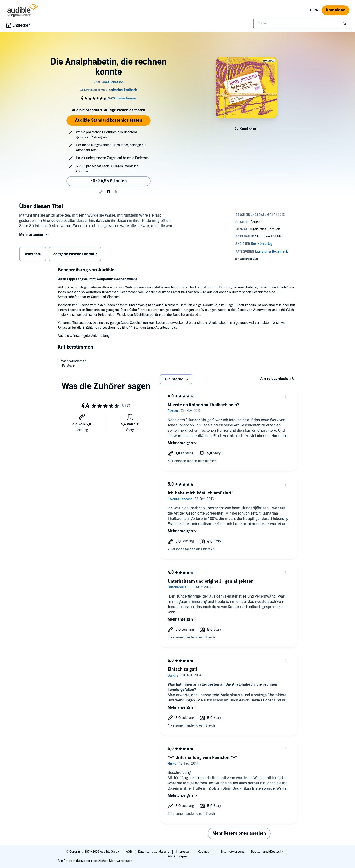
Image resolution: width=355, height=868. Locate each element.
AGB (129, 852)
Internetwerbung (233, 852)
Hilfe (314, 10)
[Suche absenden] (345, 23)
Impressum (184, 852)
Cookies (204, 852)
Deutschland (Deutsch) (267, 852)
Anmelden (335, 10)
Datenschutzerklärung (154, 852)
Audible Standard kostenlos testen (109, 120)
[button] (101, 192)
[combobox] (301, 23)
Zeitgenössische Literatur (75, 255)
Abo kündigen (177, 856)
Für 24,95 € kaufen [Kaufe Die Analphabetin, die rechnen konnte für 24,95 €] (109, 181)
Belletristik (33, 255)
